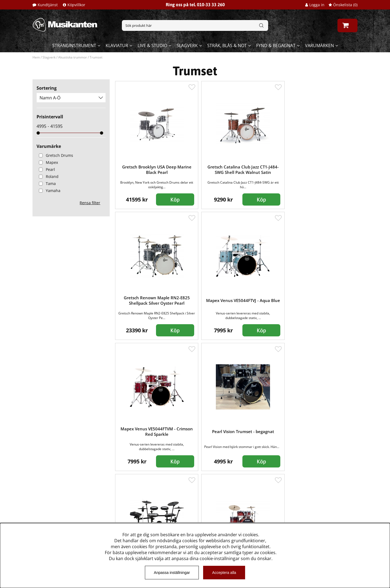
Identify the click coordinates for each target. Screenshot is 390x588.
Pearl (46, 169)
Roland (48, 176)
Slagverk (187, 46)
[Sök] (195, 25)
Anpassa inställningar (172, 573)
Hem (36, 57)
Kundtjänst (48, 5)
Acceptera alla (224, 573)
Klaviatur (117, 46)
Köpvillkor (76, 5)
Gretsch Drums (55, 155)
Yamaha (48, 191)
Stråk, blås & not (227, 46)
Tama (46, 183)
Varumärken (319, 46)
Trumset (96, 57)
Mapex (47, 162)
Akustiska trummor (73, 57)
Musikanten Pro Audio (55, 520)
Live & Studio (152, 46)
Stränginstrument (74, 46)
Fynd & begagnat (276, 46)
